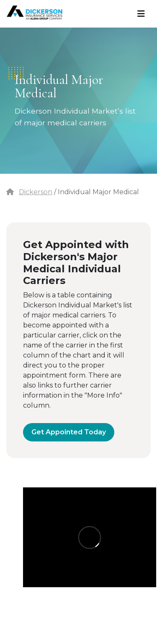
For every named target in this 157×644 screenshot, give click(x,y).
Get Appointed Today (69, 432)
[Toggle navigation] (141, 14)
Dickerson (36, 192)
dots (16, 73)
